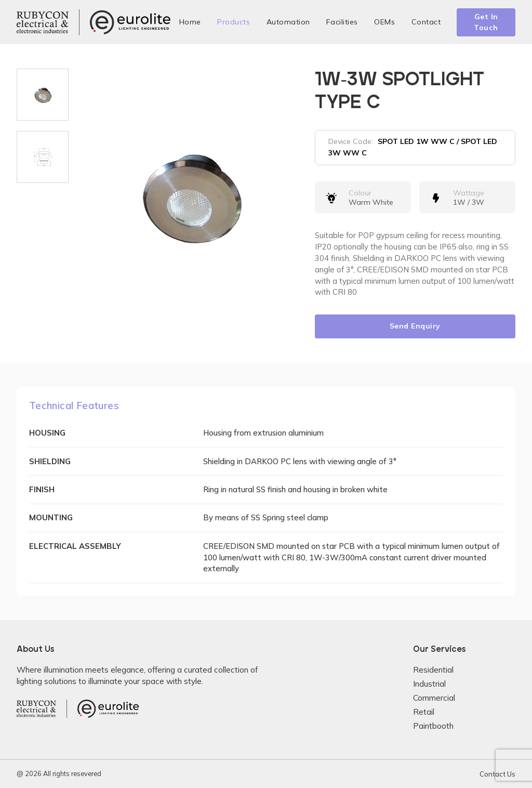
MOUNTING (51, 517)
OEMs (384, 22)
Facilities (342, 22)
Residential (433, 670)
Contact (426, 22)
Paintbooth (433, 726)
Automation (288, 22)
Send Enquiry (415, 326)
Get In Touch (486, 22)
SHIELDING (50, 461)
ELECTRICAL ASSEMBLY (75, 546)
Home (190, 22)
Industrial (429, 684)
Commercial (434, 698)
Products (234, 22)
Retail (424, 712)
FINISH (42, 489)
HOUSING (47, 433)
